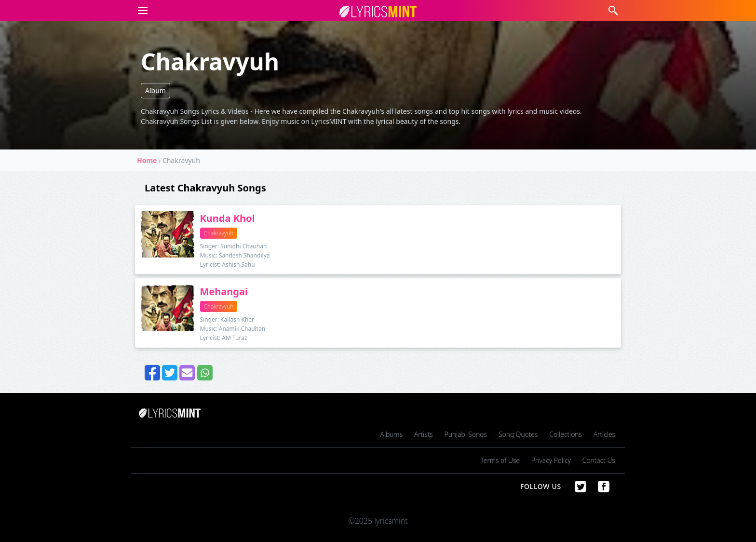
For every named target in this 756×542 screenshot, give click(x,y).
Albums (391, 434)
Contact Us (599, 460)
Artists (424, 434)
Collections (566, 434)
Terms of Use (500, 460)
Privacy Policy (551, 460)
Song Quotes (518, 434)
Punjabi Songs (466, 434)
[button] (141, 11)
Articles (604, 434)
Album (155, 90)
